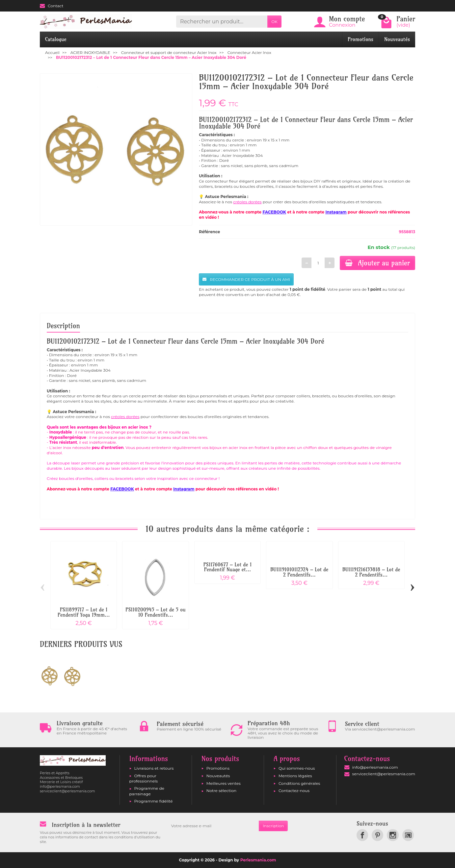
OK (274, 22)
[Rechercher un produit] (222, 22)
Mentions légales (295, 776)
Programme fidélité (154, 801)
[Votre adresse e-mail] (213, 826)
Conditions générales (299, 783)
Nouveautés (397, 39)
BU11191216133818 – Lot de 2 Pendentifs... (371, 572)
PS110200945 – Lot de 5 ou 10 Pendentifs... (155, 612)
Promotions (361, 39)
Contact (52, 6)
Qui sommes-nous (297, 768)
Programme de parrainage (147, 791)
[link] (362, 835)
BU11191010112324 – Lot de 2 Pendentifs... (299, 572)
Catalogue (56, 39)
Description (63, 326)
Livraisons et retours (154, 768)
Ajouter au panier (377, 263)
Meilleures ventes (224, 783)
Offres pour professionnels (144, 778)
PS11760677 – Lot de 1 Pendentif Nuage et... (227, 567)
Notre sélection (221, 791)
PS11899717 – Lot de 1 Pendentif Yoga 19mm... (84, 612)
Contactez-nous (294, 791)
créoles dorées (247, 202)
